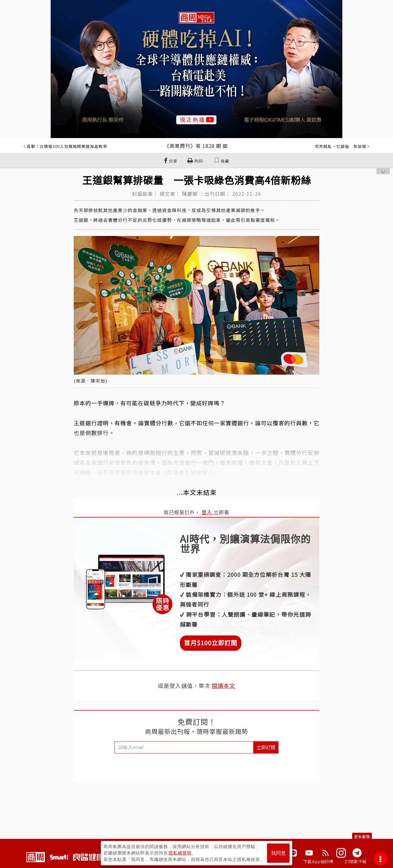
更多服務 (362, 837)
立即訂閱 (266, 747)
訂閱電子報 (356, 862)
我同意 (278, 853)
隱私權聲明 (180, 853)
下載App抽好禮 (318, 862)
